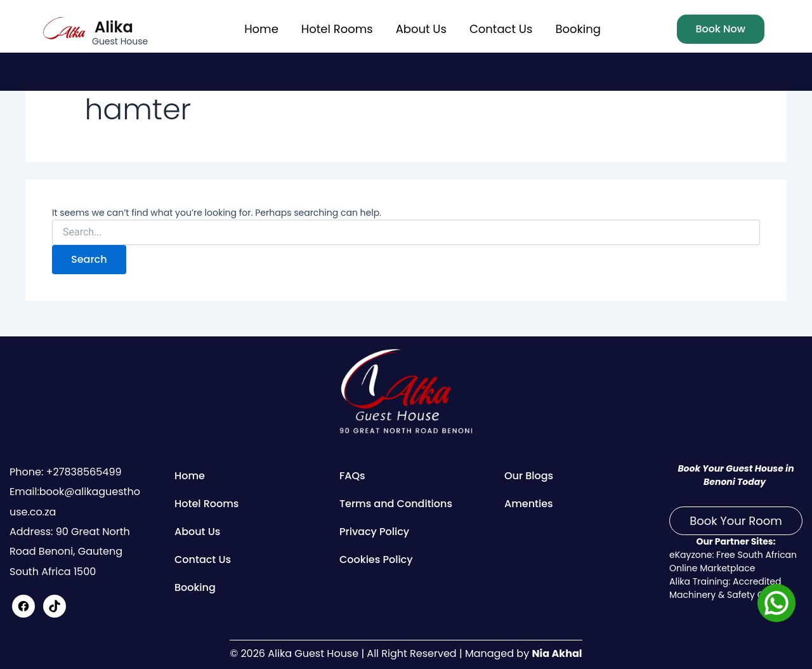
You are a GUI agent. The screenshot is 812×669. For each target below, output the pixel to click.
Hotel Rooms (337, 29)
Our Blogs (529, 476)
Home (261, 29)
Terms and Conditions (396, 504)
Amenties (529, 504)
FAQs (352, 476)
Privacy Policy (374, 532)
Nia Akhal (557, 653)
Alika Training (699, 581)
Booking (578, 29)
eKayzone (691, 555)
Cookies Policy (376, 560)
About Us (421, 29)
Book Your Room (736, 521)
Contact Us (501, 29)
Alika (114, 27)
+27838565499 (82, 472)
